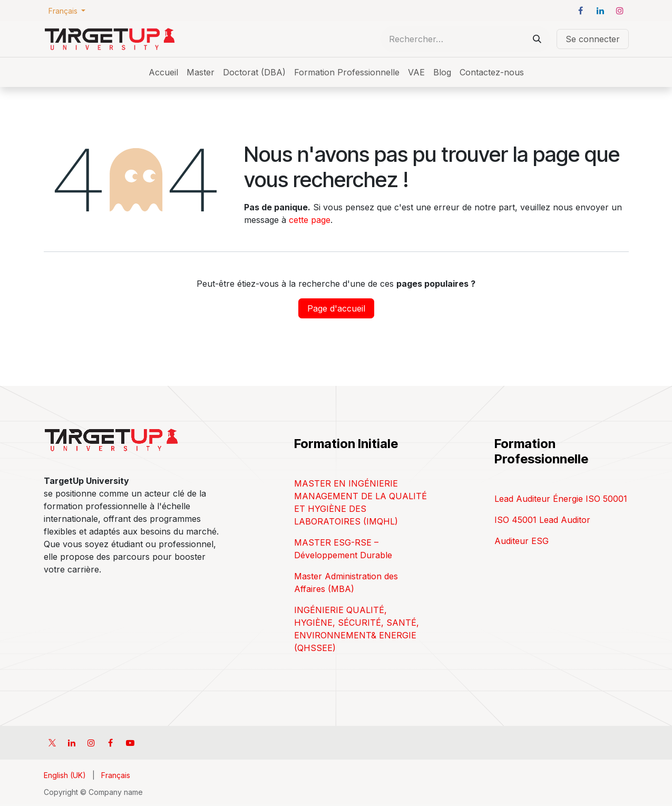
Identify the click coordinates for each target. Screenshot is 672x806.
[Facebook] (581, 11)
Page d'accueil (336, 308)
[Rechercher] (537, 39)
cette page (310, 220)
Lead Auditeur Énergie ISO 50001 (561, 499)
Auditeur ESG (522, 541)
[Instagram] (620, 11)
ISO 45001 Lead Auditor (542, 520)
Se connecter (593, 39)
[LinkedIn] (600, 11)
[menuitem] (163, 72)
